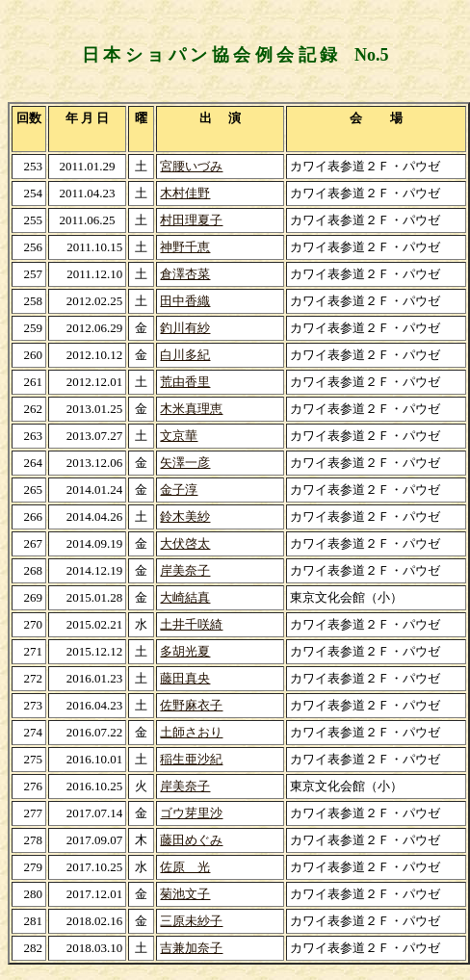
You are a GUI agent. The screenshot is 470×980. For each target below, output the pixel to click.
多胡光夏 (185, 651)
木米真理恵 (191, 409)
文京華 (179, 436)
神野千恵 (185, 247)
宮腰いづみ (191, 166)
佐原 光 (185, 867)
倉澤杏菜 (185, 274)
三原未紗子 (191, 921)
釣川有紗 (185, 328)
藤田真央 (185, 678)
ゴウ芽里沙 (191, 813)
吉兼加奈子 (191, 948)
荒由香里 (185, 382)
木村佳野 (185, 193)
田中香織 (185, 301)
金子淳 (179, 490)
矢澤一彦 (185, 463)
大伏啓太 (185, 543)
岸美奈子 (185, 570)
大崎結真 (185, 597)
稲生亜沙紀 (191, 759)
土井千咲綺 (191, 624)
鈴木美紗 (185, 516)
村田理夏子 (191, 220)
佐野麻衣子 (191, 705)
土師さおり (191, 732)
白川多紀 (185, 355)
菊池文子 (185, 894)
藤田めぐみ (191, 840)
